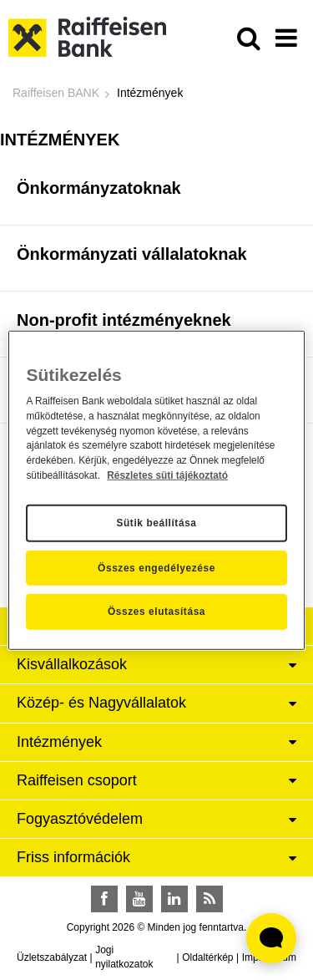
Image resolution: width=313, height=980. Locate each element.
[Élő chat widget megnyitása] (271, 938)
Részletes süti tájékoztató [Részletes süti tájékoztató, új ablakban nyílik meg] (167, 475)
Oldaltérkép (207, 957)
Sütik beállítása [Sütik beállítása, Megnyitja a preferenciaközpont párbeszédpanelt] (156, 523)
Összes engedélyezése (156, 567)
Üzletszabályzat (52, 957)
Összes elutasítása (156, 612)
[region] (156, 490)
